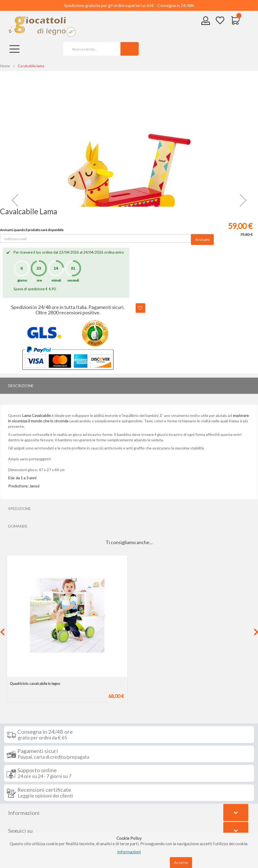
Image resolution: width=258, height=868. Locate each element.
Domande (18, 526)
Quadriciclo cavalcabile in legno (35, 684)
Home (5, 66)
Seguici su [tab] (20, 831)
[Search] (130, 49)
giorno (22, 280)
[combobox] (90, 49)
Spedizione (20, 508)
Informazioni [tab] (24, 813)
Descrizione (21, 386)
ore (39, 280)
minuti (56, 280)
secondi (73, 280)
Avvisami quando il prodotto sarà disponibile (32, 230)
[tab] (129, 386)
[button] (15, 200)
